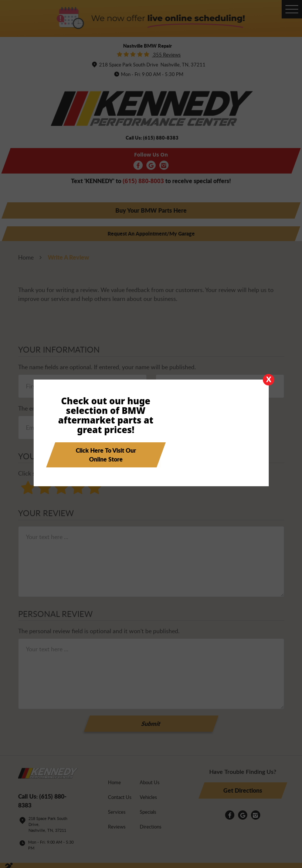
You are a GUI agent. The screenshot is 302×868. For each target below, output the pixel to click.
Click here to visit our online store (106, 456)
